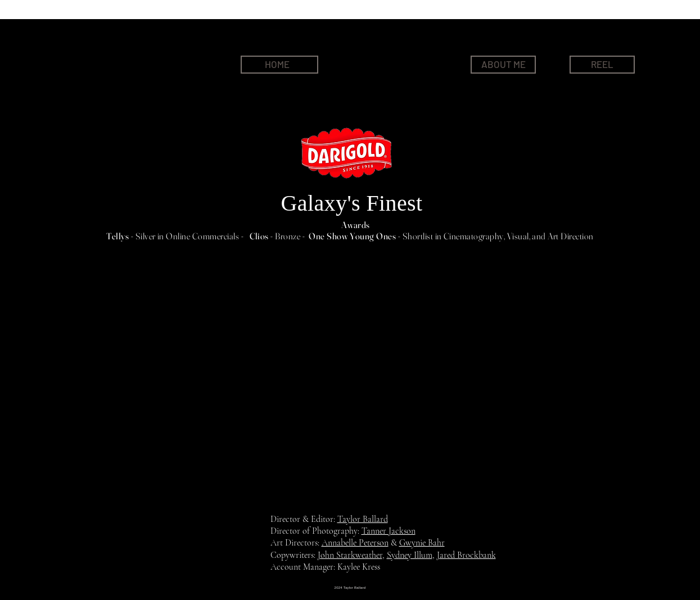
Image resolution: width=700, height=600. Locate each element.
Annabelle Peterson (355, 543)
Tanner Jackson (389, 531)
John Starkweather (350, 555)
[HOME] (279, 65)
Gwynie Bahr (422, 543)
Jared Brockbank (466, 555)
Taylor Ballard (363, 519)
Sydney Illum (410, 555)
